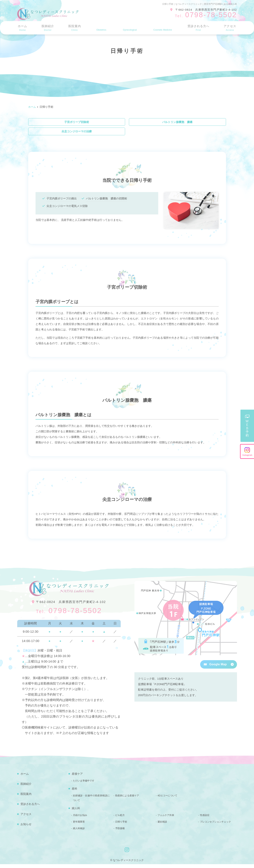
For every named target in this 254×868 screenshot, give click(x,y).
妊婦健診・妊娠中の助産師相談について (91, 802)
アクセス (230, 28)
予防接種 (120, 832)
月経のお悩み (80, 819)
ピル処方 (120, 819)
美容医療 (162, 28)
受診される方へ (198, 28)
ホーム (22, 28)
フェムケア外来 (166, 819)
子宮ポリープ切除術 (77, 123)
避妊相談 (162, 826)
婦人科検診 (79, 832)
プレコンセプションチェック (215, 826)
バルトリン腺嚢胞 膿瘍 (177, 123)
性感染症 (205, 819)
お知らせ (26, 828)
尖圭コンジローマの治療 (77, 134)
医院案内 (74, 28)
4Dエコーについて (167, 799)
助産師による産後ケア (127, 799)
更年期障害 (79, 826)
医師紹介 (47, 28)
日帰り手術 (121, 826)
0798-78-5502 (69, 614)
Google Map (215, 668)
